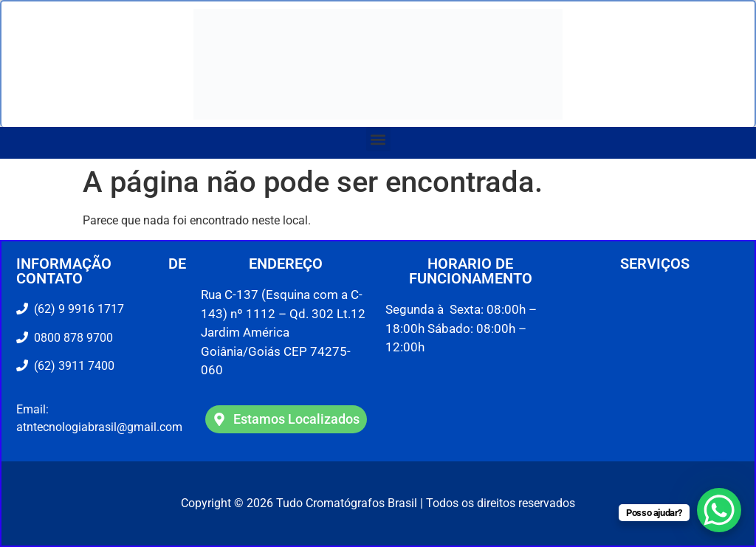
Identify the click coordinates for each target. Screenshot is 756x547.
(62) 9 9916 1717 (78, 309)
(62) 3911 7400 (71, 366)
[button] (378, 139)
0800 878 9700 (71, 338)
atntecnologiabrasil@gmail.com (99, 427)
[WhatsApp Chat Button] (719, 510)
